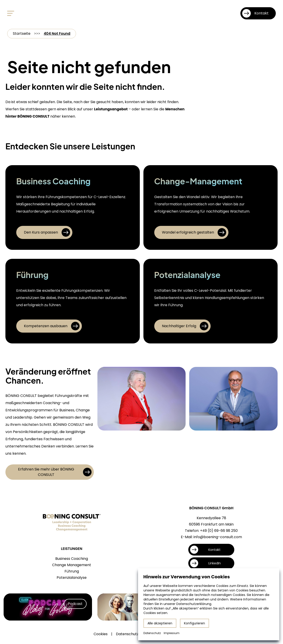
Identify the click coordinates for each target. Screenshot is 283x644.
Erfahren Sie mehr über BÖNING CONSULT (55, 472)
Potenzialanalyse (72, 578)
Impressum (172, 633)
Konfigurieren (194, 623)
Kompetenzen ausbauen (52, 326)
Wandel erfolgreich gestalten (194, 232)
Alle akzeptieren (160, 623)
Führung (72, 571)
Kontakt (255, 13)
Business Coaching (72, 559)
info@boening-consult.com (218, 537)
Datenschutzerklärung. (194, 604)
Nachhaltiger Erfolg (185, 326)
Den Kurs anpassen (47, 232)
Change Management (72, 565)
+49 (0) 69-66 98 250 (219, 531)
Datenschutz (127, 634)
